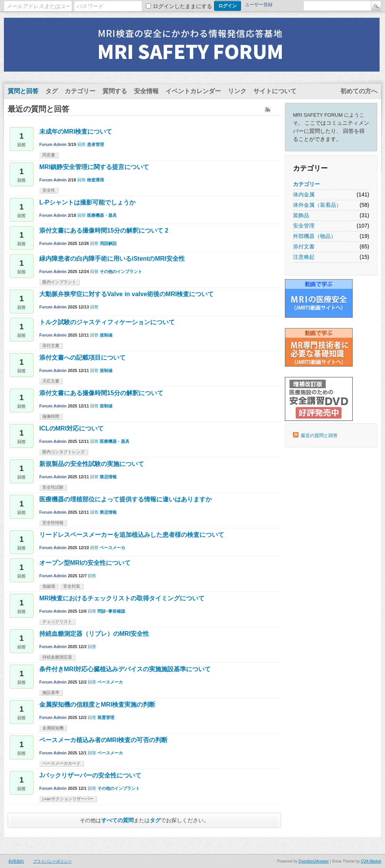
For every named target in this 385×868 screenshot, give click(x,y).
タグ (52, 91)
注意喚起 (304, 257)
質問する (115, 91)
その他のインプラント (121, 271)
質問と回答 (23, 91)
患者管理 (95, 144)
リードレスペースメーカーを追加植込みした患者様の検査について (132, 535)
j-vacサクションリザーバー (68, 799)
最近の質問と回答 (319, 436)
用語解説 (108, 243)
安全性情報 (53, 523)
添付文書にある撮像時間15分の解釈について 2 (104, 230)
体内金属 (304, 194)
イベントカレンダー (193, 91)
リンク (237, 91)
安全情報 (146, 91)
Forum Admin (53, 144)
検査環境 (95, 180)
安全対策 (72, 586)
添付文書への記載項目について (82, 358)
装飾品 (301, 215)
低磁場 (49, 586)
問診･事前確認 (111, 611)
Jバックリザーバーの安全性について (90, 775)
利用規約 (16, 861)
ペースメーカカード (61, 763)
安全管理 (304, 226)
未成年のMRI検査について (76, 132)
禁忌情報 (108, 477)
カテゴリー (80, 91)
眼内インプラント (59, 282)
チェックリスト (57, 622)
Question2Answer (314, 861)
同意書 (49, 155)
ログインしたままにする (182, 6)
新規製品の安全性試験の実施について (92, 464)
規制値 (106, 335)
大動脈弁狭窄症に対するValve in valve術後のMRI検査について (126, 294)
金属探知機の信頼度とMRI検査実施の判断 (97, 705)
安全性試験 (53, 487)
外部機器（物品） (315, 236)
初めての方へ (359, 91)
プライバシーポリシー (52, 861)
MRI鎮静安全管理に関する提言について (94, 167)
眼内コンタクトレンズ (64, 452)
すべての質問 (117, 820)
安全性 (49, 190)
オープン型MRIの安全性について (85, 563)
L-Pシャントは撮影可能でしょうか (87, 202)
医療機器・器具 (102, 215)
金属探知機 (53, 728)
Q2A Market (371, 861)
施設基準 (51, 692)
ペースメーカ (112, 548)
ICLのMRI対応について (71, 428)
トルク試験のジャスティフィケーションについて (107, 322)
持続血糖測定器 (57, 657)
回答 (82, 144)
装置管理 (106, 717)
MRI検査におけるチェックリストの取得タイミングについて (122, 598)
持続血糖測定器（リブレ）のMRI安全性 (94, 634)
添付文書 (304, 246)
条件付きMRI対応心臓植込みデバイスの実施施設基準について (125, 669)
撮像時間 (51, 416)
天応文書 (51, 381)
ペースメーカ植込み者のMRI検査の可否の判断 (103, 740)
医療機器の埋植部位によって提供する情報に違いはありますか (126, 499)
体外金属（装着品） (317, 205)
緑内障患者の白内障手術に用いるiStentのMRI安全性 (112, 259)
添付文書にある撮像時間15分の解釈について (101, 393)
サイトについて (275, 91)
